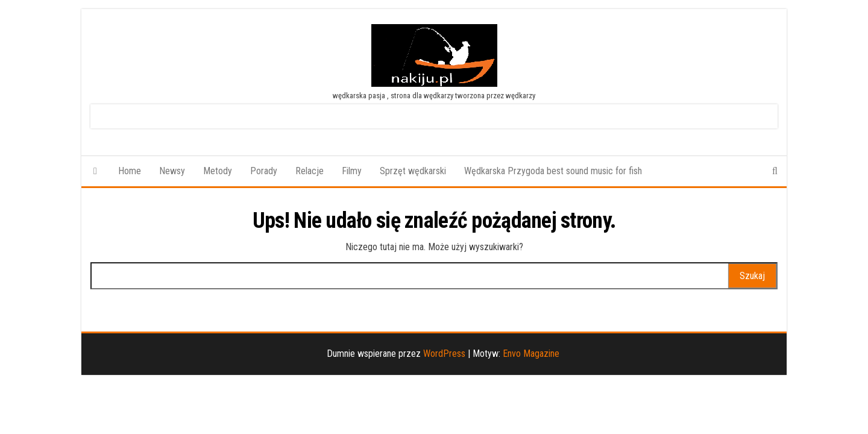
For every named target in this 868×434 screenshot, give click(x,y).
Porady (264, 171)
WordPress (444, 354)
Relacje (310, 171)
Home (130, 171)
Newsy (172, 171)
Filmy (352, 171)
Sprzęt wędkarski (413, 171)
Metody (218, 171)
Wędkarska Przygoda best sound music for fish (553, 171)
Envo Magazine (531, 354)
